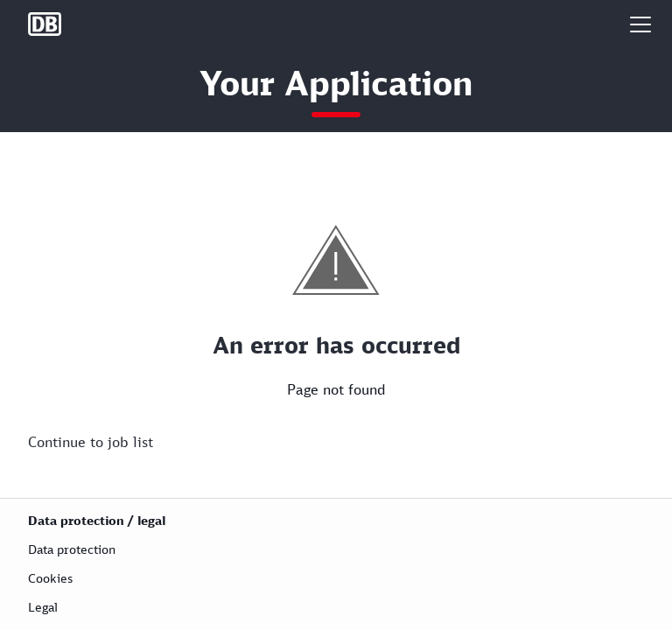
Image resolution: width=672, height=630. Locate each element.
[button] (640, 24)
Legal (43, 607)
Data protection (72, 549)
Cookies (50, 578)
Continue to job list (91, 442)
